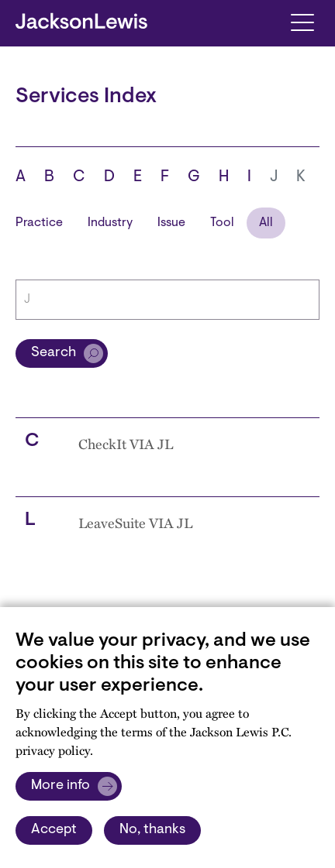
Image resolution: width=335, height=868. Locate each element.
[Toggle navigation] (302, 21)
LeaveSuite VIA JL (135, 523)
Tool (222, 223)
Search (54, 353)
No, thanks (152, 830)
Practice (39, 223)
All (266, 223)
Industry (110, 223)
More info (60, 786)
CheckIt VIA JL (126, 444)
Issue (171, 223)
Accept (54, 830)
